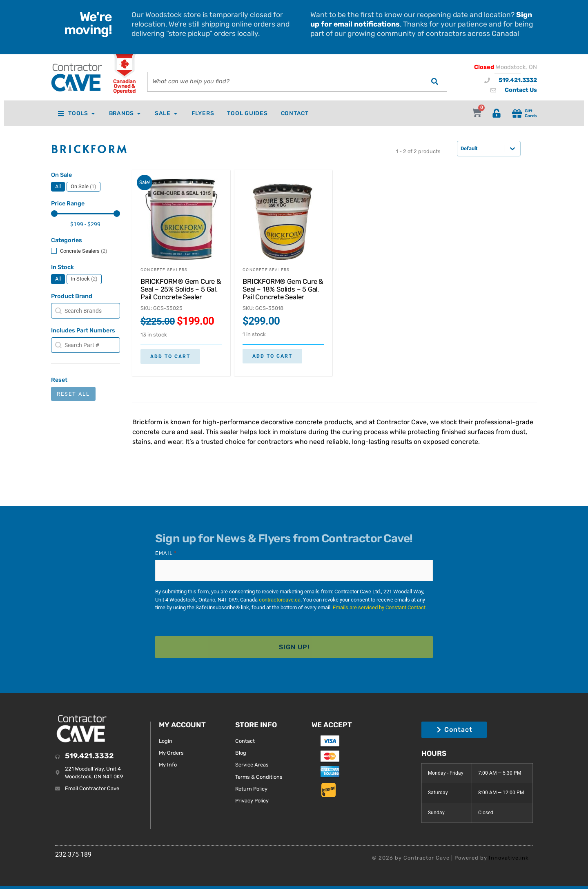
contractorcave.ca (280, 598)
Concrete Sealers (164, 270)
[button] (58, 187)
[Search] (434, 82)
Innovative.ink (509, 852)
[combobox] (285, 82)
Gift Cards (531, 113)
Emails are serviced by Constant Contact (379, 605)
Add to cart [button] (170, 356)
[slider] (54, 214)
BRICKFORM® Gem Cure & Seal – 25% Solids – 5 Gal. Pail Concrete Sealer (181, 289)
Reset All (73, 394)
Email (166, 553)
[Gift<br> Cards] (517, 114)
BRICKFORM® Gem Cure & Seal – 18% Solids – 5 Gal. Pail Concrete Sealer (283, 289)
